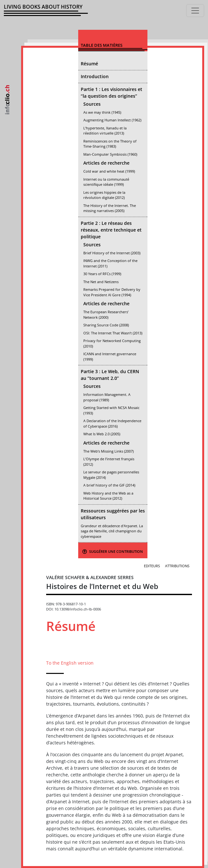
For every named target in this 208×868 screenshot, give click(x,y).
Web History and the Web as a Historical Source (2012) (108, 496)
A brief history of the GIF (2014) (109, 485)
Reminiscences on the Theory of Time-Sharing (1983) (110, 144)
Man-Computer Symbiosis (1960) (110, 154)
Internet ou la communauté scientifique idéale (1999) (106, 182)
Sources (92, 104)
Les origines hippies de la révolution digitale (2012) (104, 195)
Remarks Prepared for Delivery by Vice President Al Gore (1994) (112, 292)
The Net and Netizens (101, 282)
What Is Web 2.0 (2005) (102, 434)
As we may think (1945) (102, 112)
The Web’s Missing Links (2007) (108, 451)
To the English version (70, 663)
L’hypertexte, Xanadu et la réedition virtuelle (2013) (105, 131)
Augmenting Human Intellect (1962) (112, 120)
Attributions (177, 566)
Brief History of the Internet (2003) (112, 253)
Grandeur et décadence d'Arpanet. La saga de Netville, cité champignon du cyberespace (112, 531)
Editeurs (152, 566)
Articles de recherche (106, 163)
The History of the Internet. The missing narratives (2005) (110, 208)
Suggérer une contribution (113, 551)
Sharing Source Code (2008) (106, 325)
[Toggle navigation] (195, 11)
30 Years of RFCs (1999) (102, 274)
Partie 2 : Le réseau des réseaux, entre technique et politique (111, 230)
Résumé (89, 64)
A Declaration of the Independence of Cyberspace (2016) (112, 423)
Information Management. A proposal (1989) (107, 397)
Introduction (95, 76)
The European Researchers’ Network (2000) (106, 315)
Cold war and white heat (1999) (109, 171)
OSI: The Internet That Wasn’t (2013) (113, 333)
